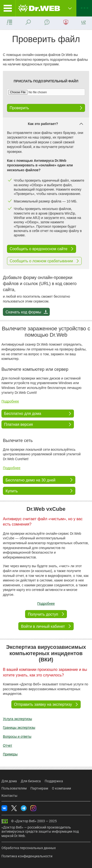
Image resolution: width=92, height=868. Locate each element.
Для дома (9, 781)
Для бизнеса (31, 781)
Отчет (7, 745)
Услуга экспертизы (18, 719)
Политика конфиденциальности (27, 856)
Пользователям (14, 788)
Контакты (9, 796)
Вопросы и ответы (17, 736)
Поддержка (54, 781)
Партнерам (39, 788)
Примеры (10, 754)
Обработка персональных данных (29, 848)
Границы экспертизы (19, 728)
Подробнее (10, 401)
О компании (61, 788)
